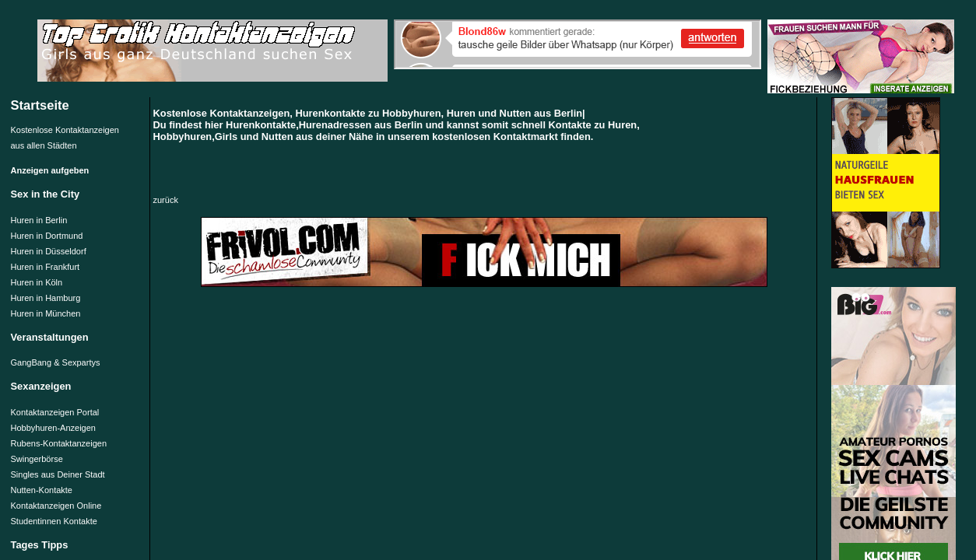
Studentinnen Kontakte (54, 521)
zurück (166, 200)
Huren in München (46, 313)
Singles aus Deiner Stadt (58, 474)
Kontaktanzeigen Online (56, 506)
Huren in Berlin (39, 220)
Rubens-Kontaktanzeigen (59, 443)
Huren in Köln (37, 282)
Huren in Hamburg (46, 298)
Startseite (40, 105)
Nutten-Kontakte (42, 490)
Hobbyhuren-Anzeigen (53, 428)
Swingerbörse (37, 459)
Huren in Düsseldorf (49, 251)
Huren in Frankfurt (46, 267)
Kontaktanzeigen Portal (55, 412)
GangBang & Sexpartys (56, 362)
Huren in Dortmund (47, 236)
